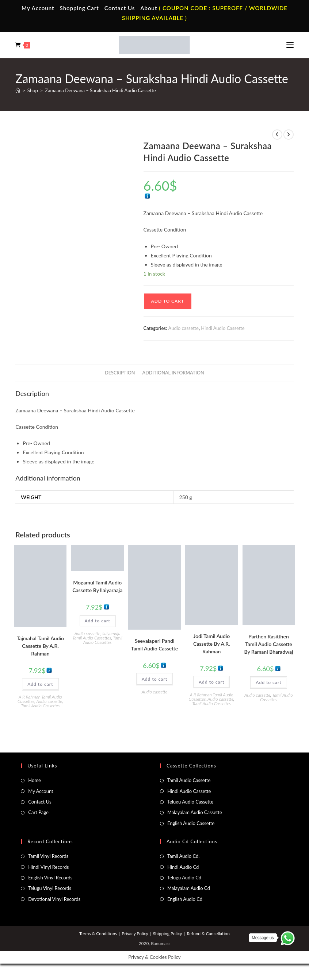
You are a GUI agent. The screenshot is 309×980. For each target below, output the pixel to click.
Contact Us (120, 8)
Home (35, 780)
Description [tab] (120, 373)
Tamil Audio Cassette (189, 780)
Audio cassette (184, 328)
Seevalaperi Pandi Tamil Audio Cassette (154, 645)
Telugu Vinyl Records (50, 888)
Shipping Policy (168, 934)
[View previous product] (277, 135)
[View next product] (289, 135)
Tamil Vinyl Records (48, 856)
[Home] (18, 90)
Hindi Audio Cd (183, 867)
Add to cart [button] (40, 684)
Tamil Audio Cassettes (41, 706)
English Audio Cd (185, 899)
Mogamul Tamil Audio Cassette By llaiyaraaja (97, 586)
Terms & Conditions (98, 934)
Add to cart (168, 301)
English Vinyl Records (50, 878)
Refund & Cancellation (208, 934)
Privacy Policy (135, 934)
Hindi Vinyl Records (48, 867)
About (149, 8)
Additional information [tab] (173, 373)
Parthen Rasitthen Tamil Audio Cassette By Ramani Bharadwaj (268, 644)
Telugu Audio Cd (184, 878)
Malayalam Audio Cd (189, 888)
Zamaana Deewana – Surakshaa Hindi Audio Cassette (100, 90)
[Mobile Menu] (290, 45)
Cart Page (38, 812)
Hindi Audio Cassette (223, 328)
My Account (38, 8)
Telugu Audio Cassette (190, 802)
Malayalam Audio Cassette (195, 812)
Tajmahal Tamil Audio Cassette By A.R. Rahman (40, 646)
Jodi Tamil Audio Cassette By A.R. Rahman (212, 644)
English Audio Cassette (191, 823)
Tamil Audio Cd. (183, 856)
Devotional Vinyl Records (54, 899)
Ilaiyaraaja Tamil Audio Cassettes (97, 636)
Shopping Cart (79, 8)
